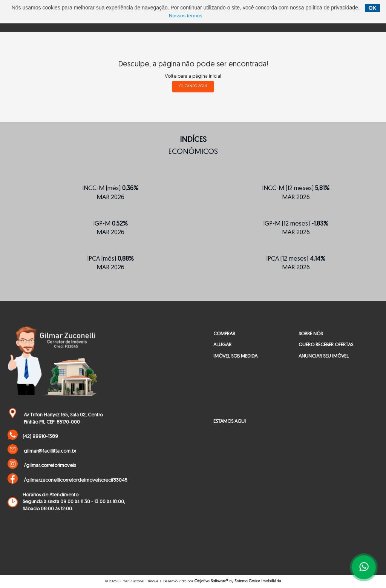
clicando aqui (193, 86)
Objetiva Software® (211, 581)
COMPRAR (224, 334)
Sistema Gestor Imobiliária (258, 581)
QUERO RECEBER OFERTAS (326, 345)
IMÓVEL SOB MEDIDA (235, 356)
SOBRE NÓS (311, 334)
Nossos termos (186, 16)
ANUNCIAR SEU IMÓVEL (324, 356)
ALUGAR (222, 345)
